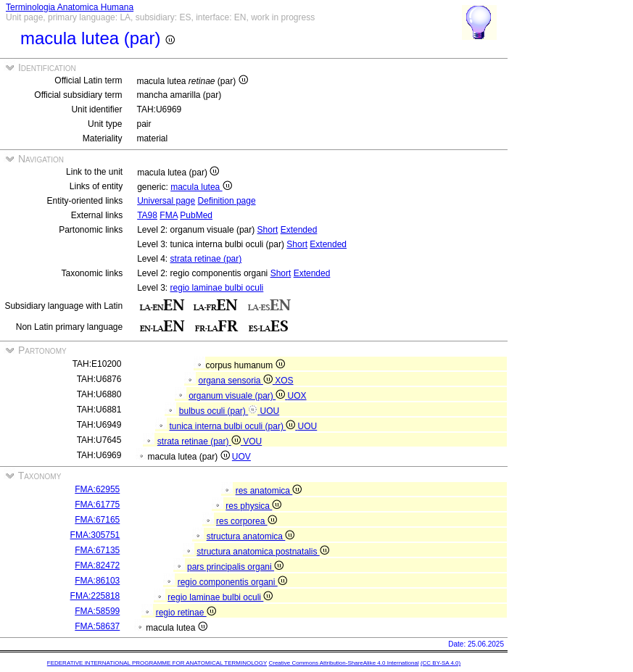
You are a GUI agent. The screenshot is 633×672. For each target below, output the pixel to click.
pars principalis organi (235, 567)
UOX (297, 396)
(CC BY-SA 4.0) (440, 663)
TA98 (147, 215)
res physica (253, 506)
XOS (284, 381)
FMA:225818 (95, 596)
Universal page (166, 201)
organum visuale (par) (238, 396)
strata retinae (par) (206, 259)
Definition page (227, 201)
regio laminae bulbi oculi (217, 288)
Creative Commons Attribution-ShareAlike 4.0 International (343, 663)
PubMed (196, 215)
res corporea (247, 521)
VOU (252, 441)
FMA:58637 (97, 626)
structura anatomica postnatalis (262, 552)
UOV (241, 457)
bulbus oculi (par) (220, 411)
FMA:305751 (95, 535)
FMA (169, 215)
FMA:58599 (97, 611)
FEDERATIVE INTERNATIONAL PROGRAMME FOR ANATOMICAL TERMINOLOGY (157, 663)
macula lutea (201, 187)
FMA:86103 (97, 581)
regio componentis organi (232, 582)
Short (268, 230)
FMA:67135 (97, 550)
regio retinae (186, 613)
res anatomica (269, 491)
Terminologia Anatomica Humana (70, 7)
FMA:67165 (97, 520)
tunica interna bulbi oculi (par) (233, 426)
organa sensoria (236, 381)
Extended (299, 230)
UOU (270, 411)
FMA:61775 (97, 505)
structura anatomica (251, 536)
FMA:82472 (97, 565)
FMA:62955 (97, 489)
